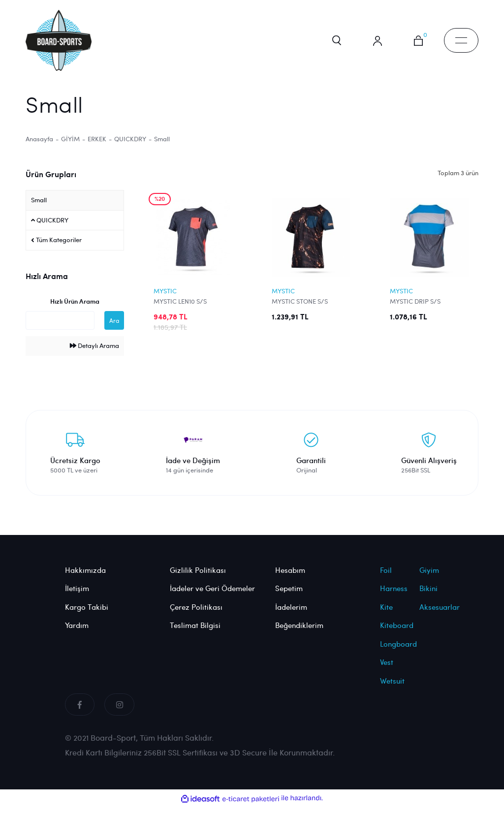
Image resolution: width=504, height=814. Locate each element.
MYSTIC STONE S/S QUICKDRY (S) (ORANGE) (308, 309)
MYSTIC (165, 299)
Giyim (429, 578)
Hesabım (290, 578)
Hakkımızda (85, 578)
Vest (387, 670)
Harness (394, 596)
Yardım (77, 633)
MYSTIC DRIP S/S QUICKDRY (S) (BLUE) (421, 309)
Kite (386, 615)
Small (162, 147)
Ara (114, 329)
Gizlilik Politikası (198, 578)
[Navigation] (461, 44)
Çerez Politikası (196, 615)
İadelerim (291, 615)
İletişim (77, 596)
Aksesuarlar (440, 615)
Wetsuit (392, 689)
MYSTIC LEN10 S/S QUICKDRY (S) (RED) (183, 309)
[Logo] (63, 42)
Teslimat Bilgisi (195, 633)
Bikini (428, 596)
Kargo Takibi (87, 615)
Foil (386, 578)
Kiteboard (397, 633)
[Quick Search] (60, 329)
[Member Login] (373, 44)
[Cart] (417, 44)
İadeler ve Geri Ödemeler (212, 596)
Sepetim (289, 596)
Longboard (398, 652)
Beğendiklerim (299, 633)
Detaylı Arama (94, 354)
